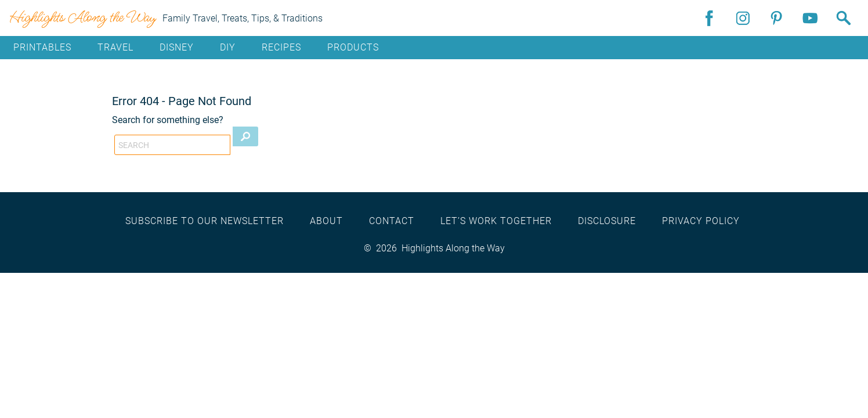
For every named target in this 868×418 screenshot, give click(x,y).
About (326, 221)
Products (353, 47)
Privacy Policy (701, 221)
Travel (115, 47)
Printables (42, 47)
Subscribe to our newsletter (205, 221)
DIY (228, 47)
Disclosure (607, 221)
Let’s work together (496, 221)
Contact (392, 221)
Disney (177, 47)
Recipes (281, 47)
